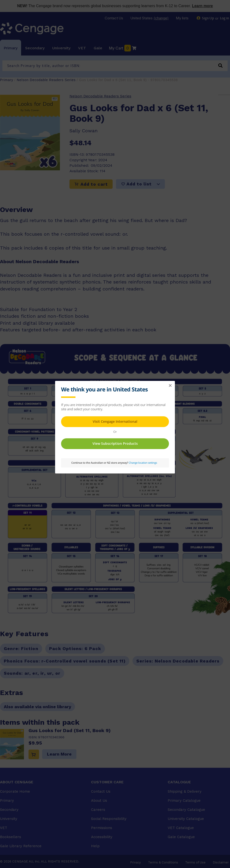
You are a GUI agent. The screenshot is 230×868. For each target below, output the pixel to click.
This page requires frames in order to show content (115, 427)
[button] (170, 386)
